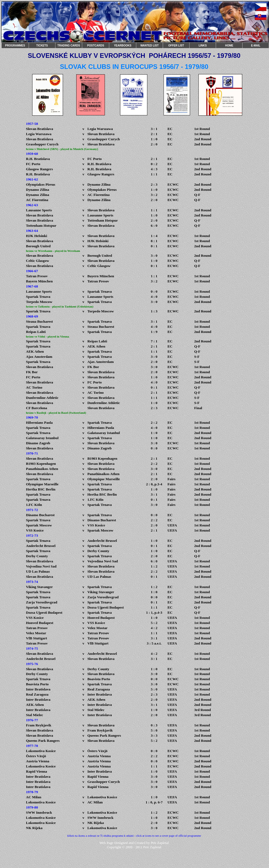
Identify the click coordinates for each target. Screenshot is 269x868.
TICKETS (42, 46)
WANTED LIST (150, 46)
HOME (229, 46)
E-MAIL (255, 46)
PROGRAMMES (15, 46)
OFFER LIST (176, 46)
